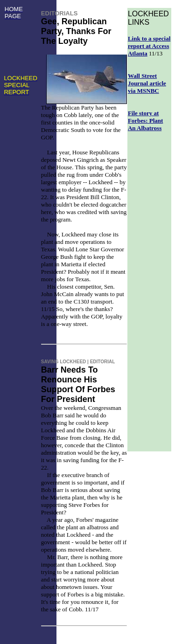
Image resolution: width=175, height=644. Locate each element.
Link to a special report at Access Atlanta (149, 46)
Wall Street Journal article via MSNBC (147, 83)
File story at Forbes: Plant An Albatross (145, 121)
